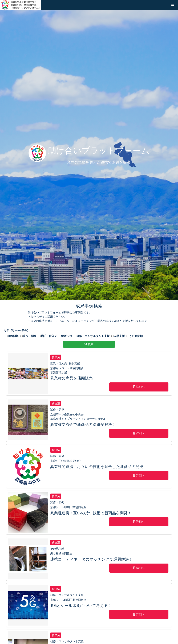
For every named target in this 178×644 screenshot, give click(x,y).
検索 (89, 344)
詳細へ (139, 387)
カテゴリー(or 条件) (16, 330)
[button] (173, 5)
